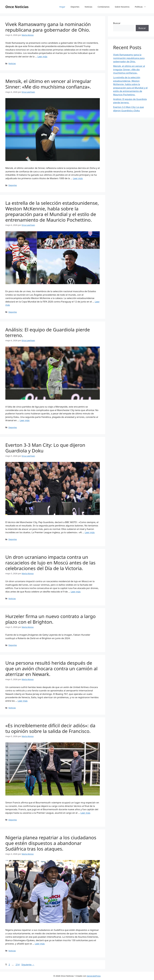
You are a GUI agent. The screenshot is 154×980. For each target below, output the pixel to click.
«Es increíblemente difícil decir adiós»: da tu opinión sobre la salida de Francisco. (50, 728)
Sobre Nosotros (122, 7)
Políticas (142, 7)
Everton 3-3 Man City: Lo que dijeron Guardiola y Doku (45, 448)
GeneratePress (94, 976)
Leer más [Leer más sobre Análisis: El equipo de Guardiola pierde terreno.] (25, 420)
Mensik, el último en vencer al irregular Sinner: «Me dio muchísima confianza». (48, 84)
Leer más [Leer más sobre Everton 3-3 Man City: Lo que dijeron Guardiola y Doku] (90, 532)
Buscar (117, 23)
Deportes (75, 7)
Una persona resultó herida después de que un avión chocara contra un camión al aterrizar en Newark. (51, 668)
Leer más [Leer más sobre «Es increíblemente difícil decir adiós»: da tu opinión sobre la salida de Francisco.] (85, 813)
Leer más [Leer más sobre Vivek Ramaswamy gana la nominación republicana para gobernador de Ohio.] (42, 56)
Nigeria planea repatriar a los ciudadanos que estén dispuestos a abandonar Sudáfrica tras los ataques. (51, 843)
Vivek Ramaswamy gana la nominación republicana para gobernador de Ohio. (48, 27)
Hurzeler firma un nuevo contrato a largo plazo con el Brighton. (51, 619)
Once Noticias (17, 7)
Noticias (88, 7)
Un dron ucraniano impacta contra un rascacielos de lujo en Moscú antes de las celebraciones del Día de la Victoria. (50, 563)
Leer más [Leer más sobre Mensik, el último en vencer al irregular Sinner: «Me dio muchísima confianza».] (78, 178)
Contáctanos (104, 7)
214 (18, 965)
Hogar (62, 7)
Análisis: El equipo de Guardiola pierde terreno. (48, 332)
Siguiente (28, 965)
